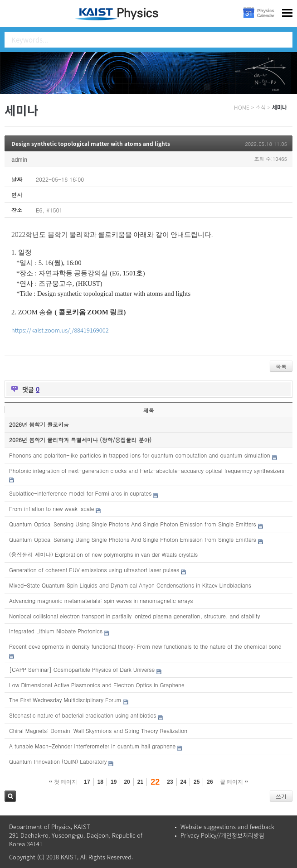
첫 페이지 (63, 782)
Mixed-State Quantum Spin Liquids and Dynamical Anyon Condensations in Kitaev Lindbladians (130, 585)
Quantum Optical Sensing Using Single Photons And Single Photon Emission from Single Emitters (133, 524)
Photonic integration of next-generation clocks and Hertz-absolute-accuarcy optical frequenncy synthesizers (147, 470)
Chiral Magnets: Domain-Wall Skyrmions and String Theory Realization (98, 731)
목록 (281, 366)
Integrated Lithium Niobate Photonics (56, 631)
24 (183, 782)
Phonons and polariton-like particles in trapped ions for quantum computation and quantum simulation (140, 455)
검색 (10, 796)
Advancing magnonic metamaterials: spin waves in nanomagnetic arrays (101, 600)
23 (170, 782)
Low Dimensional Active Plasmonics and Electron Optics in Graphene (97, 685)
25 (197, 782)
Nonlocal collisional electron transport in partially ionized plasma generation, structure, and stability (134, 616)
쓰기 (281, 796)
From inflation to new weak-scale (51, 509)
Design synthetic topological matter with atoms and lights (91, 144)
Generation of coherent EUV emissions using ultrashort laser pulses (94, 570)
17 (87, 782)
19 (114, 782)
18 (100, 782)
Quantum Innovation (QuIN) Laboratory (58, 761)
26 (210, 782)
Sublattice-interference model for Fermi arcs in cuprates (80, 493)
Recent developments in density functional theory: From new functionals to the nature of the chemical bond (145, 646)
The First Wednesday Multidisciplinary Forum (65, 700)
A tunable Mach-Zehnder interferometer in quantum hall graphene (92, 746)
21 (140, 782)
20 (127, 782)
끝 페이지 (234, 782)
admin (19, 159)
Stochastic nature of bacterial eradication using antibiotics (83, 715)
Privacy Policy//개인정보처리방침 (222, 835)
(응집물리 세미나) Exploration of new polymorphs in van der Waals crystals (103, 554)
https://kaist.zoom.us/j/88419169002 (60, 330)
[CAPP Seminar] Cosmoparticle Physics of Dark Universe (82, 669)
